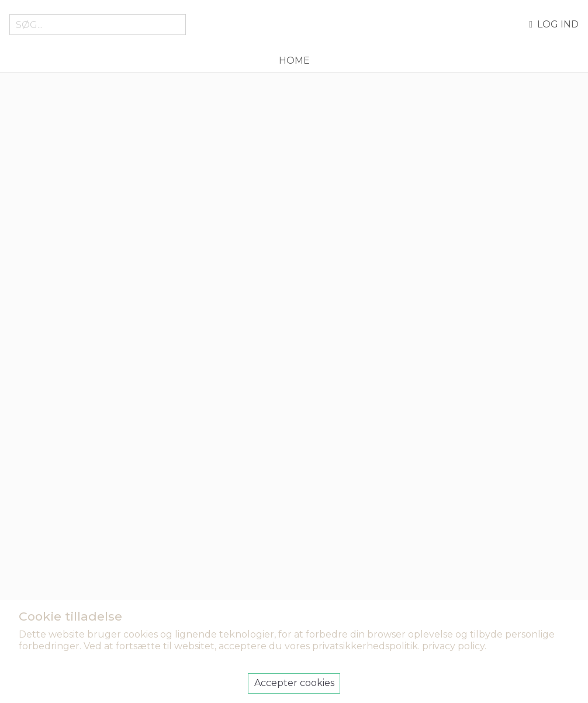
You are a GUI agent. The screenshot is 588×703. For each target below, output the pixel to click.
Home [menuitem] (294, 60)
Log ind (554, 25)
